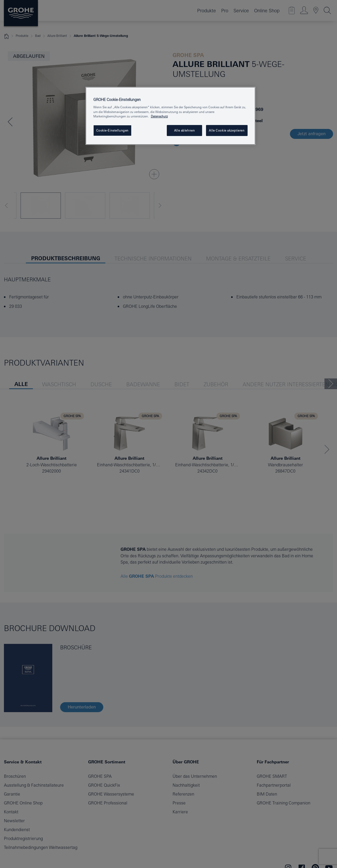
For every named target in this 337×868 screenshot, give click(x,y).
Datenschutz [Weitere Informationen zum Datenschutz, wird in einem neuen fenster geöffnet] (159, 116)
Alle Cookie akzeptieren (227, 130)
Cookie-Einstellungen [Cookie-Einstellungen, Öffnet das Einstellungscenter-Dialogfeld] (112, 130)
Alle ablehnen (184, 130)
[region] (170, 116)
